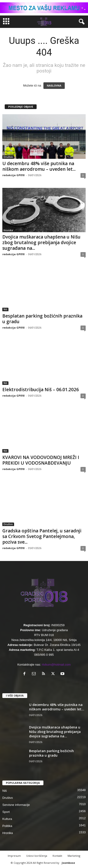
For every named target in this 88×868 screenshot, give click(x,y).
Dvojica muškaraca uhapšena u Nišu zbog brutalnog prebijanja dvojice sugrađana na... (41, 243)
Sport (6, 812)
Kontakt (57, 856)
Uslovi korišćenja (37, 856)
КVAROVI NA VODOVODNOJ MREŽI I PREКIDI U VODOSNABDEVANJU (41, 460)
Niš (5, 309)
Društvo (8, 157)
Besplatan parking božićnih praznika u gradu (42, 319)
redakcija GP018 (13, 175)
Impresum (14, 856)
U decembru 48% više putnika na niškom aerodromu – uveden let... (39, 166)
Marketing (74, 856)
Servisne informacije (16, 805)
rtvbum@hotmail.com (56, 665)
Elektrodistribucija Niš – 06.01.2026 (41, 390)
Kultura (7, 819)
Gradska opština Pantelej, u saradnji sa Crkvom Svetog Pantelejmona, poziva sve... (42, 536)
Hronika (8, 230)
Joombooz (68, 863)
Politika (7, 826)
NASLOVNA (54, 86)
